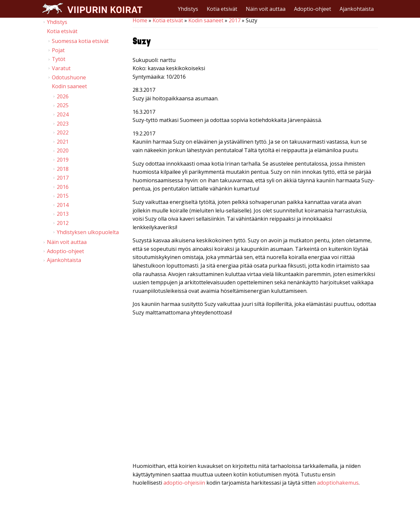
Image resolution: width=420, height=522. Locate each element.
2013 (63, 214)
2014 (63, 205)
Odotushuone (69, 77)
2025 (63, 105)
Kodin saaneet (206, 20)
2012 (63, 223)
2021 (63, 142)
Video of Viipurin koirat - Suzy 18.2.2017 (255, 391)
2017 (235, 20)
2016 (63, 187)
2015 (63, 196)
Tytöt (59, 59)
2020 (63, 151)
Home (140, 20)
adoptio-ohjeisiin (184, 483)
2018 (63, 169)
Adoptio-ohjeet (313, 9)
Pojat (58, 50)
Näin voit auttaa (266, 9)
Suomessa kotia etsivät (80, 41)
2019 (63, 160)
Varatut (61, 68)
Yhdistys (188, 9)
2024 (63, 114)
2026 (63, 96)
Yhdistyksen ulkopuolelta (88, 232)
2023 (63, 124)
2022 (63, 132)
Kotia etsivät (222, 9)
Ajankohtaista (357, 9)
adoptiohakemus (338, 483)
